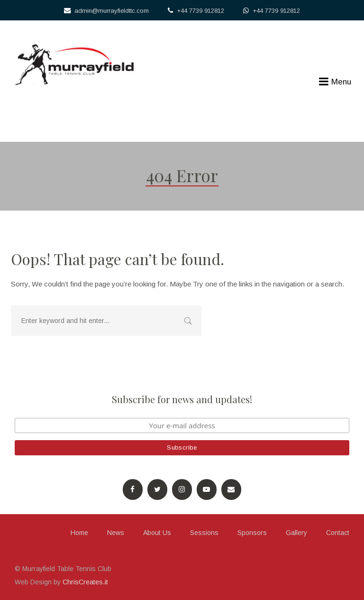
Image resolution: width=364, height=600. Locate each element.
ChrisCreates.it (85, 582)
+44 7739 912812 (200, 11)
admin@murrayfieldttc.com (112, 11)
